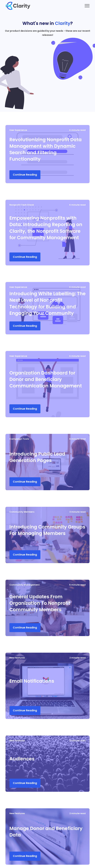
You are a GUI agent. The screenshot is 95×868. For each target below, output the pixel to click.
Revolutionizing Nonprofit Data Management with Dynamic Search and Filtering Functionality (46, 149)
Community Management (24, 585)
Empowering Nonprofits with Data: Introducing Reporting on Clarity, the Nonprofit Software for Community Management (46, 228)
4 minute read (77, 130)
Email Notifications (32, 681)
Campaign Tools (19, 439)
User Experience (18, 130)
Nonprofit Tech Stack (22, 205)
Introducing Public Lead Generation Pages (37, 457)
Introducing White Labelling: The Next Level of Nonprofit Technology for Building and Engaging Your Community (47, 303)
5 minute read (77, 585)
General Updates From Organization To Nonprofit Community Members (40, 603)
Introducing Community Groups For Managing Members (47, 530)
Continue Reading (25, 175)
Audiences (22, 759)
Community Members (22, 512)
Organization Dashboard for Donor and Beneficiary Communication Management (46, 379)
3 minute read (78, 512)
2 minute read (78, 658)
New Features (17, 658)
